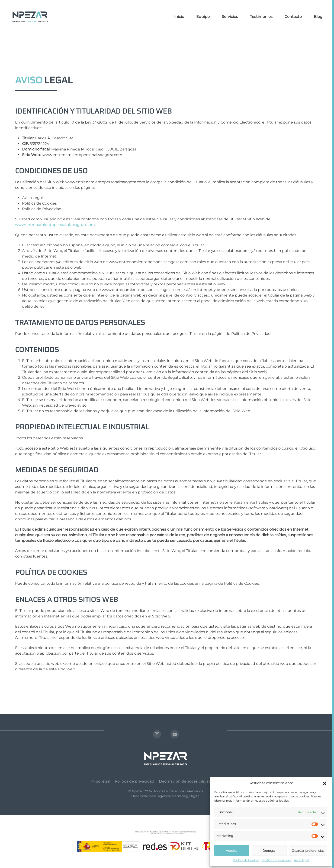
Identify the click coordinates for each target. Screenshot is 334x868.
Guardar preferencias (308, 850)
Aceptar (232, 850)
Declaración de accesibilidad (185, 781)
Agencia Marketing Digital (179, 796)
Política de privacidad (277, 860)
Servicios (230, 17)
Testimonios (261, 17)
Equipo (203, 17)
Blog (318, 17)
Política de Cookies (246, 860)
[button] (325, 783)
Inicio (179, 17)
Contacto (293, 17)
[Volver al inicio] (30, 17)
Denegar (269, 850)
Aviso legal (301, 860)
